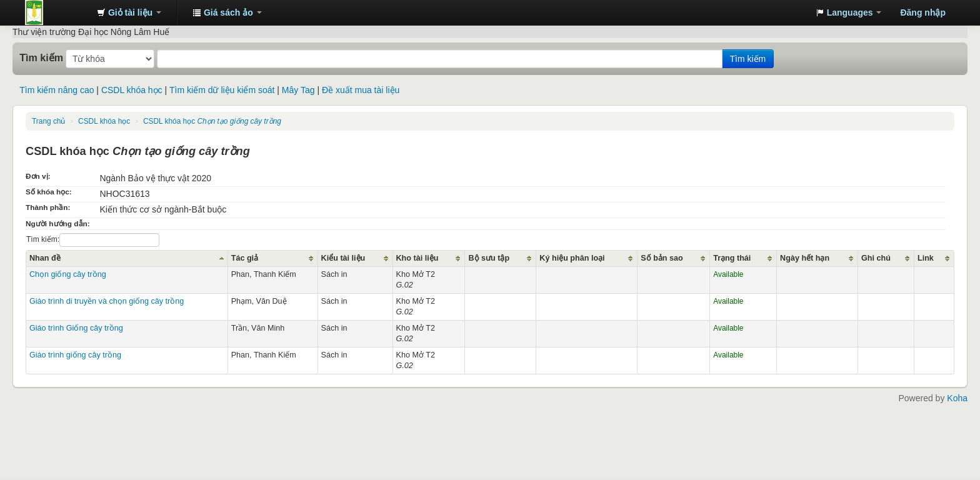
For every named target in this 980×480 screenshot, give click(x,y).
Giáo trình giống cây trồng (75, 355)
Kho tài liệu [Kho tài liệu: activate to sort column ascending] (417, 258)
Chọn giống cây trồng (68, 274)
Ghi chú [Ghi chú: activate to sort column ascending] (876, 258)
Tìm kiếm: (93, 240)
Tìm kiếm (41, 57)
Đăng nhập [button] (923, 12)
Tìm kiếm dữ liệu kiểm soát (222, 90)
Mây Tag (298, 90)
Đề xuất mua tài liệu (361, 90)
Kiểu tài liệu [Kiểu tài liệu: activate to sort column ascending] (343, 258)
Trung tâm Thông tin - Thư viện (56, 12)
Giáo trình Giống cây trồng (76, 328)
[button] (129, 12)
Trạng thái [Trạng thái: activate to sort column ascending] (732, 258)
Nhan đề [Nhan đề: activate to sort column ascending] (45, 258)
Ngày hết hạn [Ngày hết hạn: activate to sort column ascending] (805, 258)
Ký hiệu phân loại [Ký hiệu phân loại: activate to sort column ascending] (572, 258)
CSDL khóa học (132, 90)
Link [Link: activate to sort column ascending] (926, 258)
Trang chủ (48, 121)
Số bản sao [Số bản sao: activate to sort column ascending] (662, 258)
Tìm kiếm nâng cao (57, 90)
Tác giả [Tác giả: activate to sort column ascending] (245, 258)
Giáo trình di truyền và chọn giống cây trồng (107, 301)
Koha (957, 398)
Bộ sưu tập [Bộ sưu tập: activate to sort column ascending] (489, 258)
